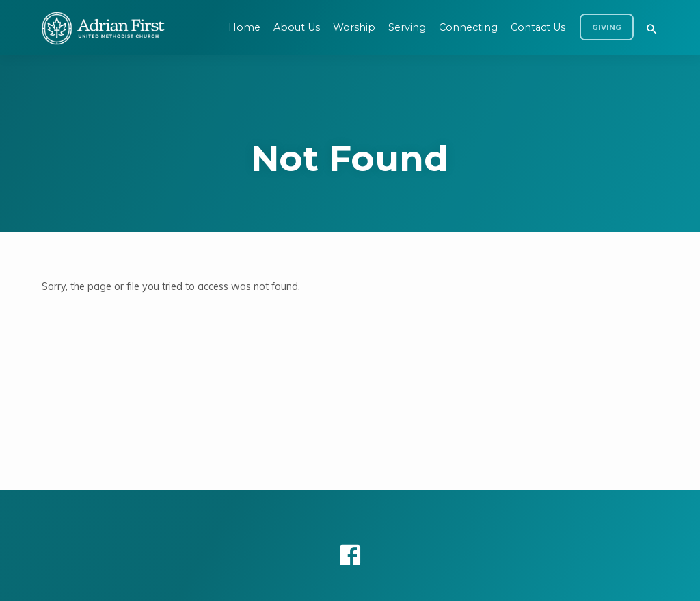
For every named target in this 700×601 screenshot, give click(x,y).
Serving (407, 27)
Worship (354, 27)
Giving (607, 28)
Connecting (468, 27)
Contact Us (538, 27)
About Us (297, 27)
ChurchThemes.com (466, 570)
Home (244, 27)
